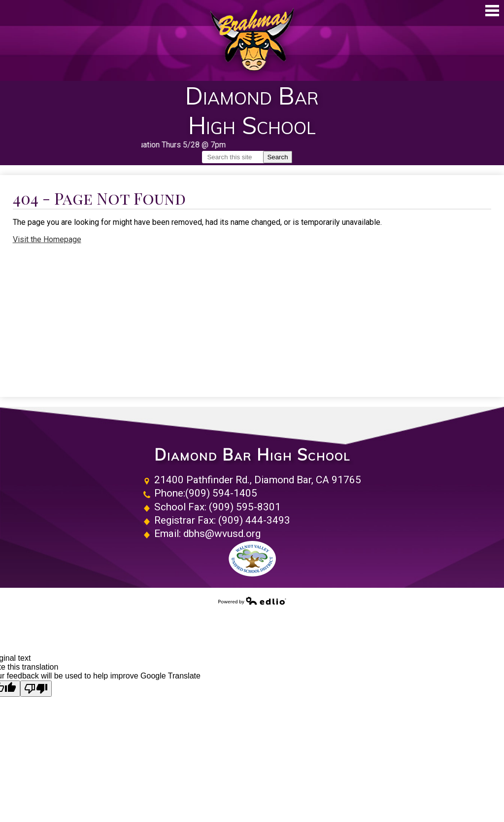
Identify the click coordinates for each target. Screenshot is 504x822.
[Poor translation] (36, 689)
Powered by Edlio (252, 601)
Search (277, 157)
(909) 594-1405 (221, 493)
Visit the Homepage (47, 239)
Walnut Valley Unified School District (252, 559)
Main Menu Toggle (492, 11)
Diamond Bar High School (252, 455)
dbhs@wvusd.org (222, 534)
